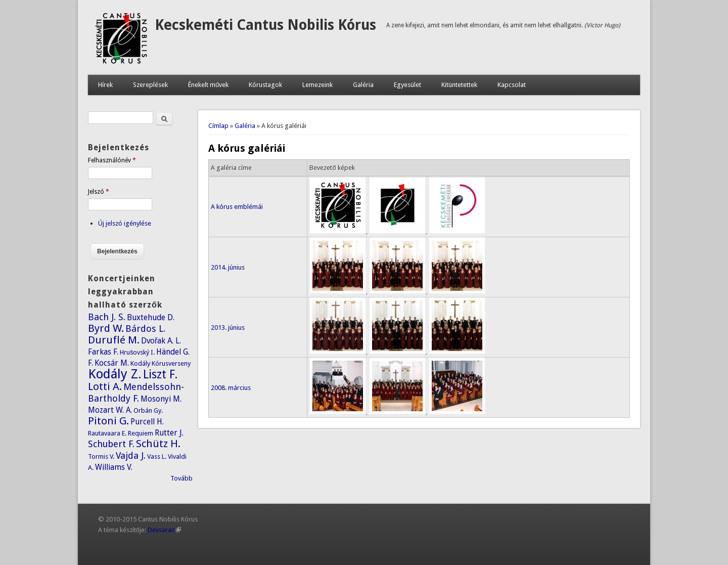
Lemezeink (317, 85)
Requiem (141, 433)
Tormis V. (101, 457)
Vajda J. (131, 455)
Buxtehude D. (151, 317)
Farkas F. (103, 352)
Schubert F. (111, 444)
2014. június (228, 267)
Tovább (181, 478)
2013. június (228, 328)
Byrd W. (106, 328)
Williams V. (114, 467)
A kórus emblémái (237, 207)
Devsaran (164, 530)
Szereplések (150, 85)
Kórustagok (265, 85)
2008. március (231, 388)
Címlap (218, 126)
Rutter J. (169, 433)
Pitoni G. (108, 421)
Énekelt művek (208, 85)
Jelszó (99, 192)
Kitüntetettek (459, 85)
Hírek (105, 85)
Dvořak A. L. (161, 341)
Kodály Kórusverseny (161, 363)
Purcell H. (147, 422)
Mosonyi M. (161, 399)
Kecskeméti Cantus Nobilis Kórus (265, 25)
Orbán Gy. (148, 410)
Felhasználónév (112, 160)
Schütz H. (158, 444)
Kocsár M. (112, 363)
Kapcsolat (512, 85)
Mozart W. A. (110, 410)
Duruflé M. (114, 340)
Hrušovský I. (138, 352)
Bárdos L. (145, 329)
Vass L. (157, 457)
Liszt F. (161, 374)
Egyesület (407, 85)
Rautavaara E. (107, 433)
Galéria (363, 85)
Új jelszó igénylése (125, 223)
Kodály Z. (115, 374)
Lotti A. (105, 386)
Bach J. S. (107, 317)
